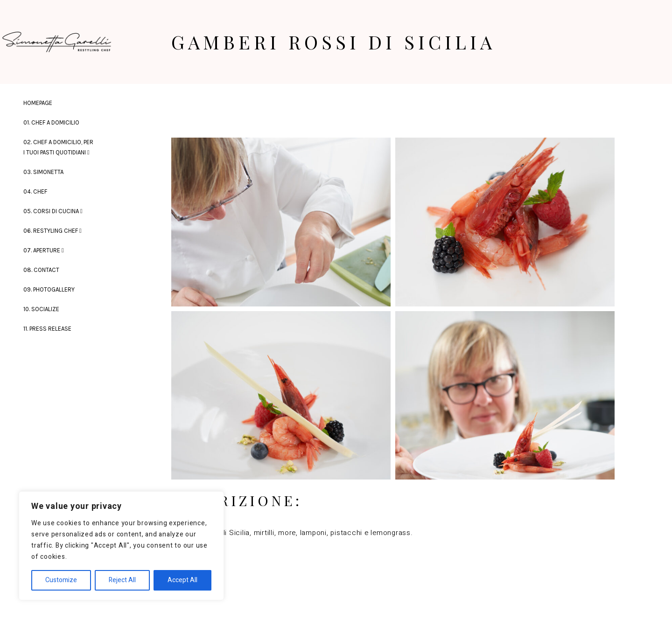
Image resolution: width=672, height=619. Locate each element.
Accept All (182, 580)
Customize (61, 580)
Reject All (122, 580)
